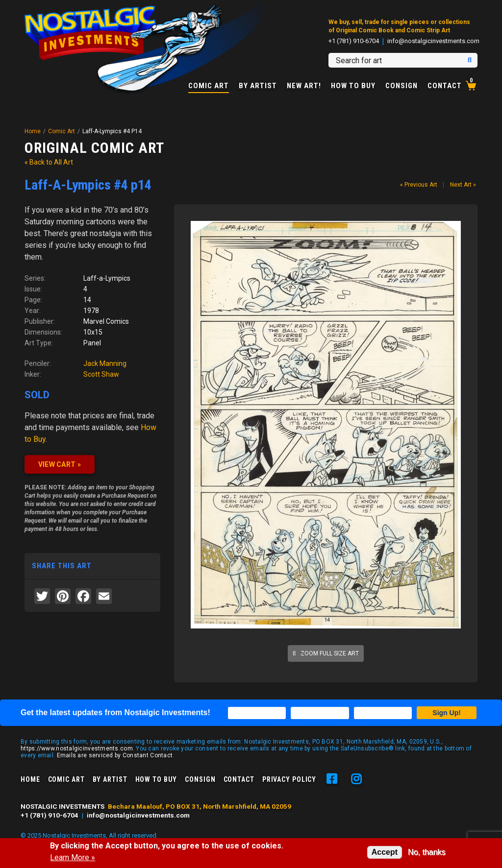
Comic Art (209, 86)
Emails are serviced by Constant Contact (115, 755)
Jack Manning (105, 363)
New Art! (304, 86)
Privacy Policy (289, 779)
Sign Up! (447, 713)
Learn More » (73, 858)
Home (33, 131)
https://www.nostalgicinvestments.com (77, 748)
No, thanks (427, 852)
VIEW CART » (60, 464)
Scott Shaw (101, 374)
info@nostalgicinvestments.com (433, 41)
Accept (385, 852)
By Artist (258, 86)
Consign (402, 86)
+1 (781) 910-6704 (354, 41)
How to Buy (353, 86)
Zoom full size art (326, 653)
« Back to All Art (49, 162)
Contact (445, 86)
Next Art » (463, 185)
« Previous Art (419, 185)
